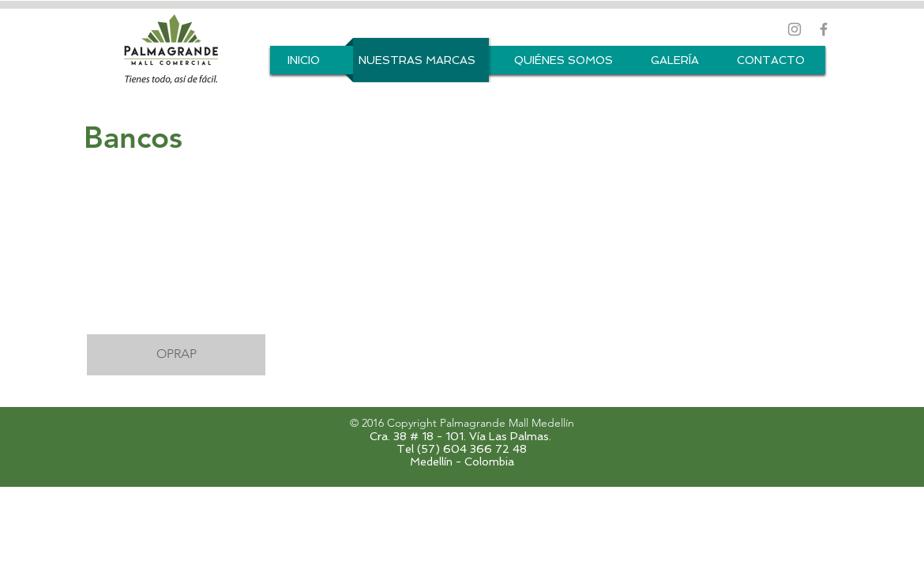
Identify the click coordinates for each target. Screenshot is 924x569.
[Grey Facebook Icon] (824, 29)
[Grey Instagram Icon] (794, 29)
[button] (176, 266)
